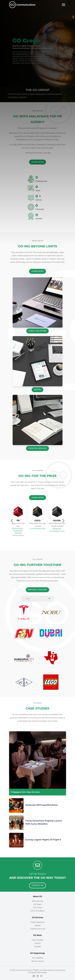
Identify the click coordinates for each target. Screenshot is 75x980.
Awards (37, 947)
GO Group (37, 908)
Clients (37, 943)
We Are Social (37, 961)
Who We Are (37, 901)
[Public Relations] (37, 331)
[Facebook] (34, 976)
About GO (37, 896)
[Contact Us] (37, 885)
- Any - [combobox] (28, 599)
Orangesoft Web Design (37, 972)
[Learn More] (38, 271)
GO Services (37, 917)
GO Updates (37, 958)
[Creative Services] (38, 448)
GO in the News (37, 911)
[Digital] (38, 390)
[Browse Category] (38, 590)
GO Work (38, 935)
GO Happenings (37, 953)
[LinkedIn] (38, 976)
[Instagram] (41, 976)
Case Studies (37, 940)
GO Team (37, 904)
